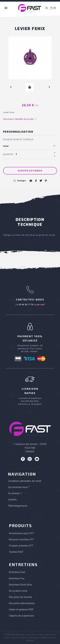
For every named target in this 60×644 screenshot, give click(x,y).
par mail (41, 305)
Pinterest (46, 181)
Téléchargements (18, 506)
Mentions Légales (19, 638)
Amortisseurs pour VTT (21, 533)
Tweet (41, 181)
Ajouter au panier (30, 171)
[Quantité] (34, 154)
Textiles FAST (16, 552)
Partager (36, 181)
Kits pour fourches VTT (21, 540)
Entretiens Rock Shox (20, 585)
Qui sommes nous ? (19, 487)
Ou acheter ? (15, 493)
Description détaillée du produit (20, 119)
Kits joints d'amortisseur (22, 603)
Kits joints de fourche (20, 597)
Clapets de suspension (21, 616)
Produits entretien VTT (21, 546)
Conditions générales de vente (25, 481)
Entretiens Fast (17, 572)
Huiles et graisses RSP (21, 609)
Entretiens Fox (17, 578)
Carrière (12, 500)
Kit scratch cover (18, 591)
